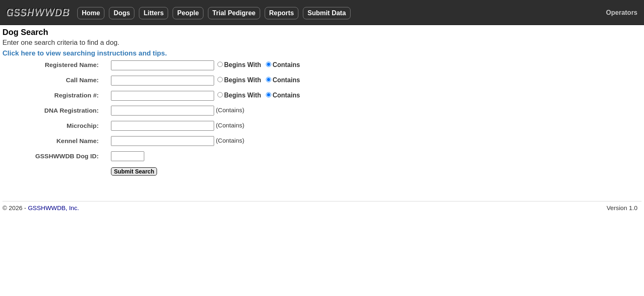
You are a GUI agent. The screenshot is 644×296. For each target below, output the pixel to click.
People (188, 13)
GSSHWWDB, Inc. (53, 208)
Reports (282, 13)
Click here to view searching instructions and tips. (85, 53)
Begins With (242, 65)
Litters (153, 13)
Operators (622, 13)
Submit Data (327, 13)
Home (91, 13)
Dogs (122, 13)
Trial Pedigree (234, 13)
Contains (286, 65)
